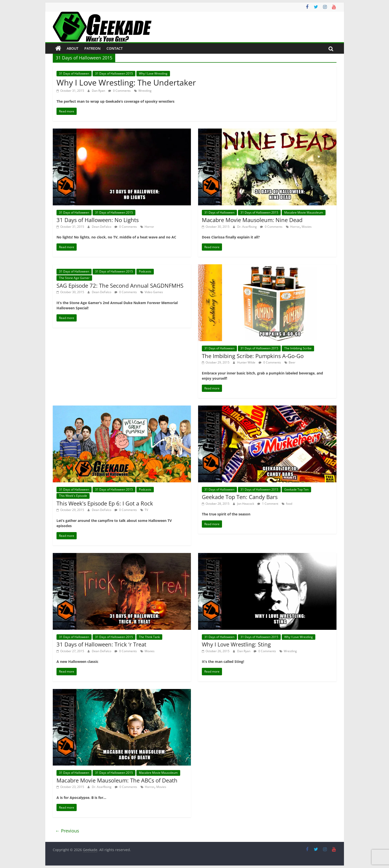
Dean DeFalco (102, 227)
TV (146, 510)
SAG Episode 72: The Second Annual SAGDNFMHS (120, 285)
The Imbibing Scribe (298, 348)
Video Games (154, 292)
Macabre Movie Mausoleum (304, 212)
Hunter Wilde (247, 362)
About (73, 48)
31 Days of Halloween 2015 (114, 73)
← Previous (67, 831)
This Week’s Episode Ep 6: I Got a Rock (105, 503)
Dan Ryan (99, 91)
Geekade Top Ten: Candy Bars (240, 497)
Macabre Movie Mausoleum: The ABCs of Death (117, 780)
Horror (149, 227)
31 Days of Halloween (74, 73)
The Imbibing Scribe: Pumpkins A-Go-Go (253, 356)
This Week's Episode (73, 496)
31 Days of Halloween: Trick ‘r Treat (101, 644)
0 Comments (119, 91)
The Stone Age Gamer (74, 278)
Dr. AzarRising (247, 227)
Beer (292, 362)
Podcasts (145, 271)
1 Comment (268, 504)
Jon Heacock (246, 504)
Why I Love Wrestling (153, 73)
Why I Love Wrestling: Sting (236, 644)
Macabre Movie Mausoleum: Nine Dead (252, 220)
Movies (307, 227)
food (289, 504)
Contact (115, 48)
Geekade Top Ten (296, 489)
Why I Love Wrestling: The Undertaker (126, 82)
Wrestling (145, 91)
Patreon (92, 48)
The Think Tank (149, 637)
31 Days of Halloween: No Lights (98, 220)
